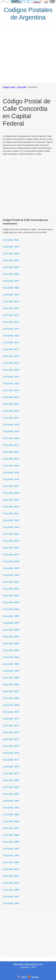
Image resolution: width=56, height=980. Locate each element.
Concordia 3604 (11, 260)
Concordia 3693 (11, 869)
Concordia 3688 (11, 835)
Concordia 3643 (11, 527)
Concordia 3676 (11, 753)
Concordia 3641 (11, 513)
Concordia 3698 (11, 903)
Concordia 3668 (11, 698)
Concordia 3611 (11, 308)
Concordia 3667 (11, 691)
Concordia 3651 (11, 582)
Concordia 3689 (11, 842)
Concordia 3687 (11, 828)
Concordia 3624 (11, 397)
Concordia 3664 (11, 671)
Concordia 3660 (11, 643)
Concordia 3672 (11, 725)
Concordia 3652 (11, 589)
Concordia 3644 (11, 534)
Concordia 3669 (11, 705)
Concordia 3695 (11, 883)
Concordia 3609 (11, 295)
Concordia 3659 (11, 637)
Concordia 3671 (11, 719)
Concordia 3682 (11, 794)
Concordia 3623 (11, 390)
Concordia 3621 (11, 377)
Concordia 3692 (11, 862)
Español (35, 977)
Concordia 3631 (11, 445)
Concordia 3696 (11, 890)
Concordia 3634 (11, 466)
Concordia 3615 (11, 336)
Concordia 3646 (11, 548)
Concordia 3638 (11, 493)
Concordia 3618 (11, 356)
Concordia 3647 (11, 554)
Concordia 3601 (11, 240)
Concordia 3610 (11, 301)
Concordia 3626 (11, 411)
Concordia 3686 (11, 821)
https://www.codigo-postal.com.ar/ (28, 964)
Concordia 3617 (11, 349)
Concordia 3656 (11, 616)
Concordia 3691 (11, 855)
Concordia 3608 (11, 288)
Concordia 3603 (11, 253)
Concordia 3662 (11, 657)
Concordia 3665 (11, 678)
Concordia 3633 (11, 459)
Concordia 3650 (11, 575)
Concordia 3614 (11, 329)
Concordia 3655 (11, 609)
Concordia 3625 (11, 404)
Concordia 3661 (11, 650)
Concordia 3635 (11, 472)
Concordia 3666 (11, 684)
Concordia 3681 (11, 787)
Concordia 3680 (11, 780)
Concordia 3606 (11, 274)
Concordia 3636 (11, 479)
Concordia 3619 (11, 363)
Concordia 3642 (11, 520)
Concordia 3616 (11, 342)
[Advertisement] (28, 54)
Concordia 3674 (11, 739)
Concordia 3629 (11, 431)
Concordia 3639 (11, 500)
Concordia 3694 (11, 876)
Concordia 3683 (11, 801)
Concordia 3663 (11, 664)
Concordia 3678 (11, 767)
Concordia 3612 (11, 315)
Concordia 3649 (11, 568)
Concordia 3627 (11, 418)
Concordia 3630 (11, 438)
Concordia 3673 (11, 732)
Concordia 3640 (11, 507)
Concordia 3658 (11, 630)
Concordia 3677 (11, 760)
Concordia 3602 (11, 247)
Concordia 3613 (11, 322)
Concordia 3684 (11, 808)
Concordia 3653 (11, 596)
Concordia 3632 (11, 452)
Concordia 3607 (11, 281)
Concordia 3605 (11, 267)
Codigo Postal (9, 87)
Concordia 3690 (11, 849)
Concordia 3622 (11, 383)
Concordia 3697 (11, 896)
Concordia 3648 (11, 561)
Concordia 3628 (11, 424)
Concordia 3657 (11, 623)
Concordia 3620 (11, 370)
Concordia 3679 (11, 773)
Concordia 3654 (11, 602)
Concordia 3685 (11, 814)
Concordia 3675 (11, 746)
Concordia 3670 (11, 712)
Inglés (24, 977)
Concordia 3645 (11, 541)
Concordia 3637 (11, 486)
